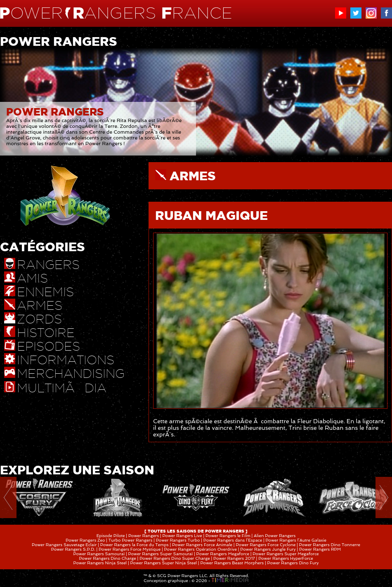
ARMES (193, 176)
